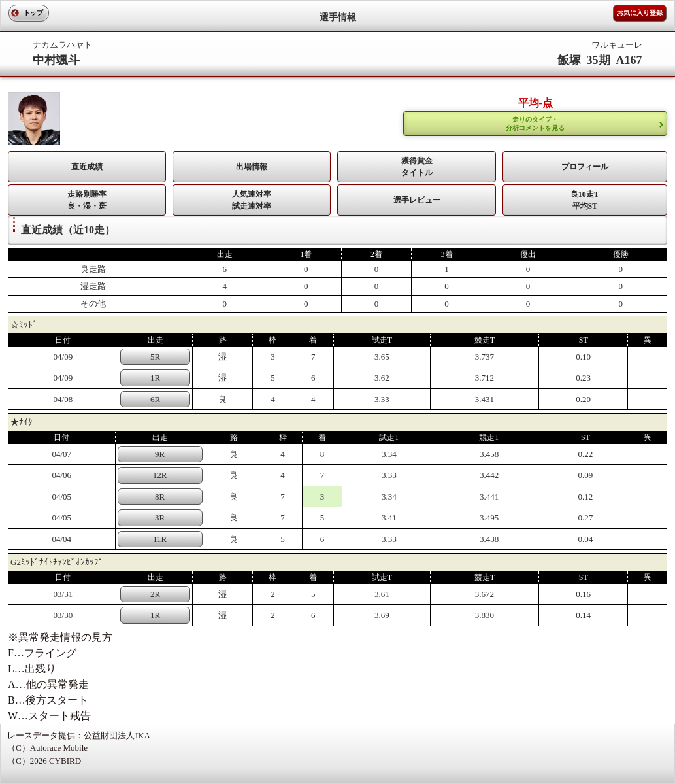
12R (160, 475)
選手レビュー (417, 200)
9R (160, 454)
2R (155, 594)
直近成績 (87, 167)
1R (155, 378)
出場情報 (252, 167)
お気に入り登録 (640, 13)
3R (160, 518)
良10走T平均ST (585, 200)
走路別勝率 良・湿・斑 (87, 200)
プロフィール (585, 167)
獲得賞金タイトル (417, 167)
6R (155, 399)
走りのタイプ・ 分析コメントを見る (535, 124)
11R (160, 539)
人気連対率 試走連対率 (252, 200)
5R (155, 357)
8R (160, 497)
